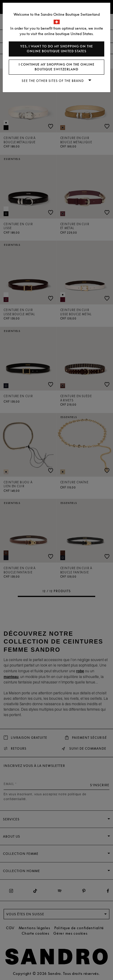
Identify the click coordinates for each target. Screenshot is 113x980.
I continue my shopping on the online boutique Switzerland (57, 67)
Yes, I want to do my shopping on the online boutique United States (57, 49)
